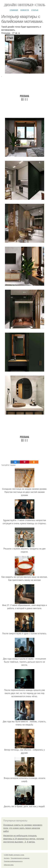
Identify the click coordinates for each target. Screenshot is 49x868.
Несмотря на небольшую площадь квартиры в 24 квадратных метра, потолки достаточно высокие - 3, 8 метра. (24, 839)
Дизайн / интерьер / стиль (24, 5)
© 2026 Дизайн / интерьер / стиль (14, 855)
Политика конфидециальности (13, 861)
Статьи (35, 10)
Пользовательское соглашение (20, 858)
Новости (25, 10)
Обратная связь (9, 865)
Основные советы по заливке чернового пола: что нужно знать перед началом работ (23, 828)
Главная (14, 10)
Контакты (7, 858)
